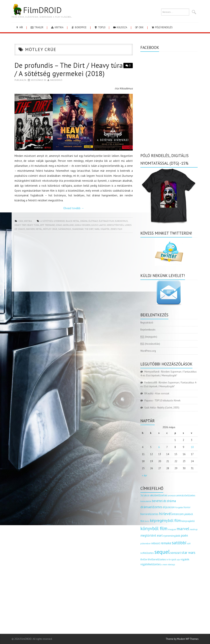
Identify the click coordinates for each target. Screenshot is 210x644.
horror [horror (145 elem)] (187, 507)
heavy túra (33, 225)
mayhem (30, 229)
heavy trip (20, 225)
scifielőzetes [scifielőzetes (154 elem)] (147, 553)
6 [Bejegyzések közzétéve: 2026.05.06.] (159, 447)
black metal (73, 221)
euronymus (121, 221)
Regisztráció (147, 323)
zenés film (116, 229)
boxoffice (79, 27)
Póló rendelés (162, 27)
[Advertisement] (74, 263)
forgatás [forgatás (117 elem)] (179, 507)
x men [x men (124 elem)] (164, 564)
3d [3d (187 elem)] (142, 495)
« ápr (144, 475)
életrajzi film (106, 221)
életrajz (93, 221)
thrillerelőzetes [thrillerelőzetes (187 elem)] (157, 559)
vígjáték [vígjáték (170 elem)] (185, 559)
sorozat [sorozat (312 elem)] (176, 553)
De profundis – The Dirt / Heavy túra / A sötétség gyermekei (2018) (69, 69)
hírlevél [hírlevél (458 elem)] (165, 514)
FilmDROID (37, 10)
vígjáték (105, 229)
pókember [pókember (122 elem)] (146, 543)
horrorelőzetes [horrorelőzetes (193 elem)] (149, 514)
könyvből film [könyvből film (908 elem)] (154, 528)
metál (39, 229)
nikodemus (56, 80)
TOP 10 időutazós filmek (167, 401)
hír (19, 27)
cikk (139, 27)
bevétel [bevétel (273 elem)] (157, 501)
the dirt (89, 229)
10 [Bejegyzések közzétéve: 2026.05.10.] (192, 447)
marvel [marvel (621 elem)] (183, 529)
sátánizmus (65, 229)
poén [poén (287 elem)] (184, 535)
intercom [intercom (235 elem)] (178, 514)
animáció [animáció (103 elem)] (172, 496)
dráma (84, 221)
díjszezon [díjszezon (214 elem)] (169, 507)
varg (97, 229)
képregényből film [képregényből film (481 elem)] (165, 520)
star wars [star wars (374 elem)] (188, 552)
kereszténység (115, 225)
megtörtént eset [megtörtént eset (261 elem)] (152, 535)
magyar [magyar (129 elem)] (172, 529)
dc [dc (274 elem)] (165, 501)
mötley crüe (50, 229)
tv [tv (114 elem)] (167, 560)
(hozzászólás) (150, 344)
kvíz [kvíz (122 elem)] (147, 521)
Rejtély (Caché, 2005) (168, 408)
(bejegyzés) (149, 337)
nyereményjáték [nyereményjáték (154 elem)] (172, 536)
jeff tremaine (48, 225)
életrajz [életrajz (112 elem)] (172, 565)
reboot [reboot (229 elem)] (156, 543)
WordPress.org (148, 351)
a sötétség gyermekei (53, 221)
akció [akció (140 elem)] (147, 495)
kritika (57, 27)
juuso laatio (99, 225)
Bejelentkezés (148, 330)
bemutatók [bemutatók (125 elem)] (146, 501)
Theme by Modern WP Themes (182, 639)
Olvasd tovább (74, 208)
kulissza (120, 27)
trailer (37, 27)
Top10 (100, 27)
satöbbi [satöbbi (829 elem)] (179, 543)
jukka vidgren (83, 225)
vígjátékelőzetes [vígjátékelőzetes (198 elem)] (151, 564)
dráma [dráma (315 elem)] (171, 501)
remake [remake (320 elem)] (166, 543)
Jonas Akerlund (65, 225)
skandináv (78, 229)
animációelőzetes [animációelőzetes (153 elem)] (186, 495)
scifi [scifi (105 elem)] (189, 544)
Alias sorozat (162, 393)
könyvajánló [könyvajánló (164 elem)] (188, 521)
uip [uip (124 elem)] (178, 559)
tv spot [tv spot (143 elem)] (172, 559)
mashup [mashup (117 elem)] (194, 529)
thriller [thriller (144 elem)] (144, 559)
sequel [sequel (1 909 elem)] (162, 552)
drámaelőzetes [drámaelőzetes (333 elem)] (151, 507)
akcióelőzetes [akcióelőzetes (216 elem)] (159, 495)
